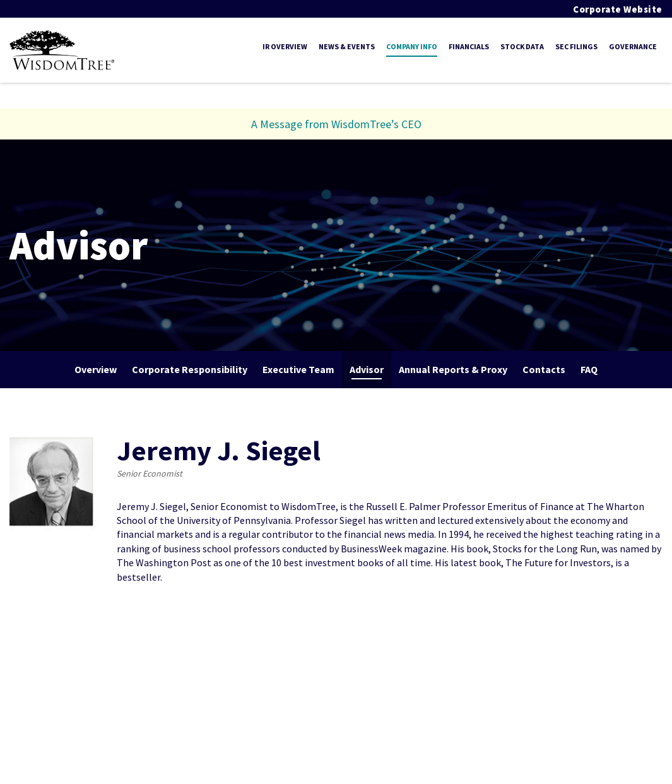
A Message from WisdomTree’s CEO (336, 124)
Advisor (367, 369)
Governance (633, 46)
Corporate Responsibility (190, 369)
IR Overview (285, 46)
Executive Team (298, 369)
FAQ (589, 369)
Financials (469, 46)
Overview (96, 369)
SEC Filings (576, 46)
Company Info (412, 46)
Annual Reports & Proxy (453, 369)
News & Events (347, 46)
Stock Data (522, 46)
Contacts (544, 369)
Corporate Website (618, 9)
